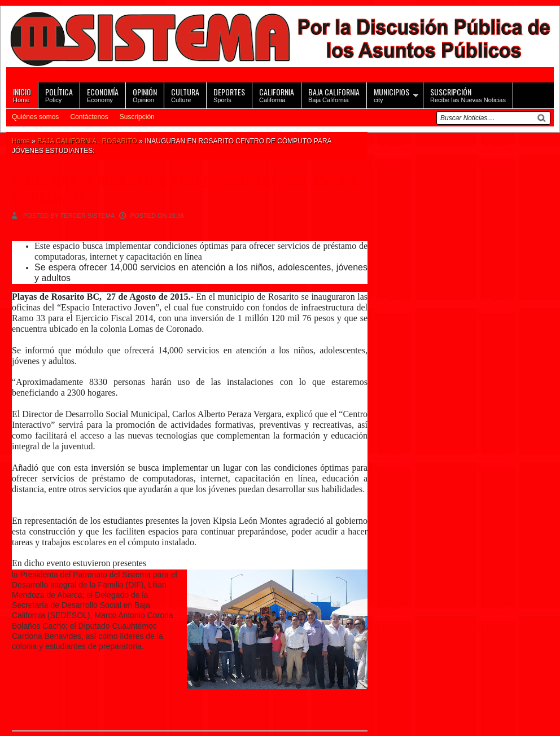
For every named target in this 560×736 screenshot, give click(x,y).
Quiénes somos (35, 117)
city (391, 95)
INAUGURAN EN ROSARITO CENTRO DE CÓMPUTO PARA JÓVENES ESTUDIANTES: (185, 190)
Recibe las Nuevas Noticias (468, 95)
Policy (59, 95)
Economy (103, 95)
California (277, 95)
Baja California (334, 95)
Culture (185, 95)
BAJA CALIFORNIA (67, 141)
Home (22, 95)
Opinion (145, 95)
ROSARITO (119, 141)
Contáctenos (89, 117)
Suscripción (137, 117)
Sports (229, 95)
